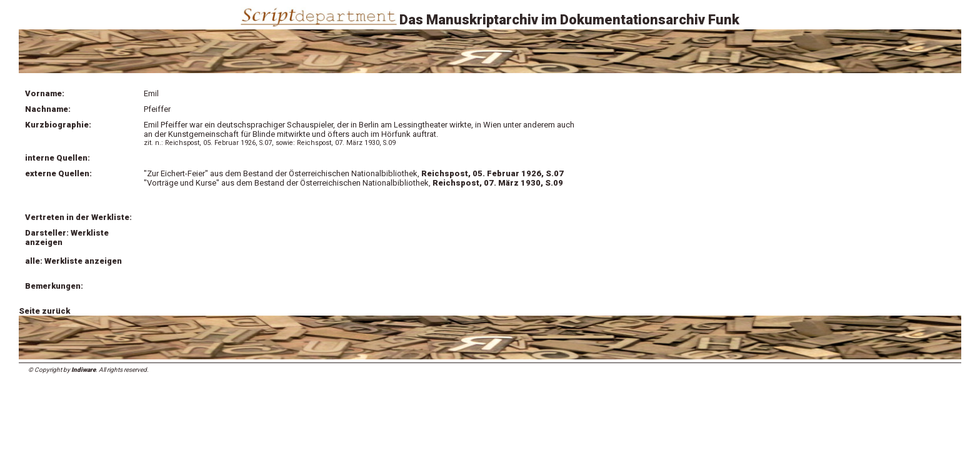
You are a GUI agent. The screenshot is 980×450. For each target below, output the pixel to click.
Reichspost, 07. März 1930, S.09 (498, 183)
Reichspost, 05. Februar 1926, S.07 (492, 173)
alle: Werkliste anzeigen (73, 261)
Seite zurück (44, 311)
